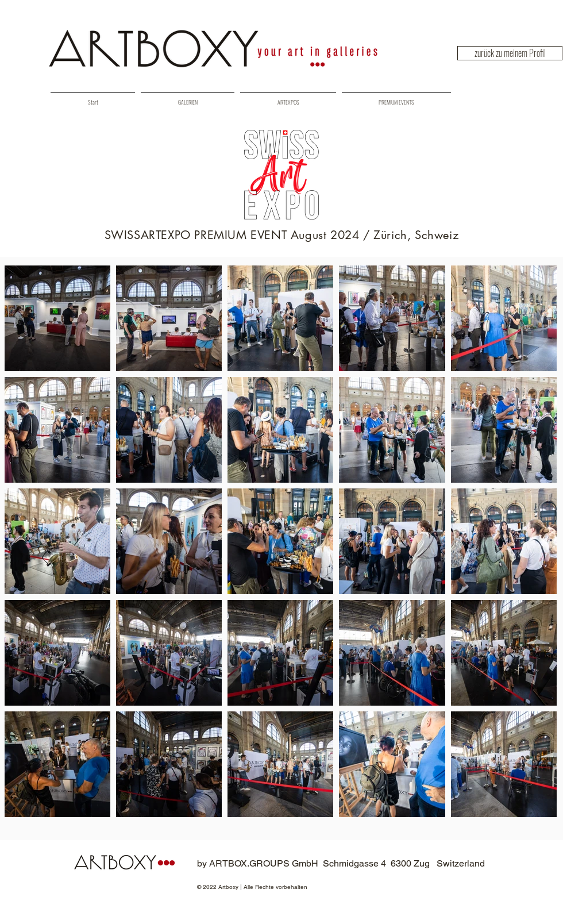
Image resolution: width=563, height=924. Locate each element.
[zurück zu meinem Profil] (510, 53)
